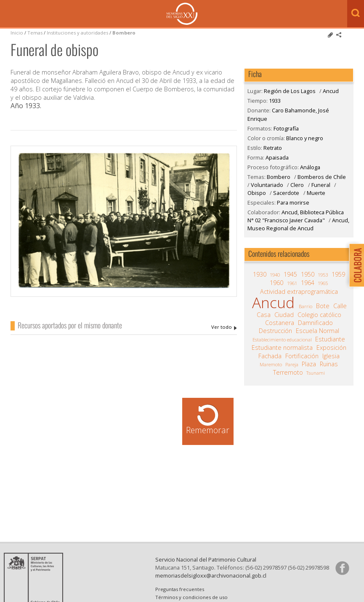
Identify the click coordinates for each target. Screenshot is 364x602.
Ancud (331, 91)
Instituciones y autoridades (77, 33)
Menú (8, 14)
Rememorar (208, 430)
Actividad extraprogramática (299, 292)
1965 (323, 283)
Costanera (280, 323)
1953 (323, 275)
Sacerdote (286, 193)
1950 (308, 274)
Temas (35, 33)
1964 (308, 283)
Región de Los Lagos (290, 91)
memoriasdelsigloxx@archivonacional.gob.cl (211, 575)
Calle (340, 306)
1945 (290, 274)
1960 (276, 283)
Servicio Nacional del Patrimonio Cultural (206, 559)
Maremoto (271, 364)
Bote (323, 306)
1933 (275, 101)
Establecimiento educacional (282, 340)
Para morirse (293, 202)
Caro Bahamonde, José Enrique (224, 327)
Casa (264, 315)
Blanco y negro (305, 138)
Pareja (292, 364)
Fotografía (286, 128)
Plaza (309, 364)
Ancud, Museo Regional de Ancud (298, 224)
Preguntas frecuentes (180, 589)
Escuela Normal (318, 331)
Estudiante (330, 339)
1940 (275, 275)
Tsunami (316, 373)
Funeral (321, 185)
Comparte (339, 35)
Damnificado (315, 323)
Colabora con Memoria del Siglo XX (355, 265)
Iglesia (331, 356)
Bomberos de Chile (322, 177)
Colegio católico (319, 315)
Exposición (331, 348)
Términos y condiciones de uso (191, 597)
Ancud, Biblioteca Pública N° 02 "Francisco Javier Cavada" (296, 216)
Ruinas (329, 364)
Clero (297, 185)
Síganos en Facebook (342, 568)
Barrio (306, 306)
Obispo (257, 193)
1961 (292, 283)
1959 (338, 274)
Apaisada (277, 157)
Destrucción (275, 331)
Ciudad (284, 315)
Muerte (316, 193)
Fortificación (302, 356)
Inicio (17, 33)
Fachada (270, 356)
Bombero (124, 33)
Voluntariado (267, 185)
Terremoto (288, 373)
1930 (260, 274)
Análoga (310, 167)
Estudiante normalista (282, 348)
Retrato (273, 148)
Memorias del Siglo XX (182, 14)
